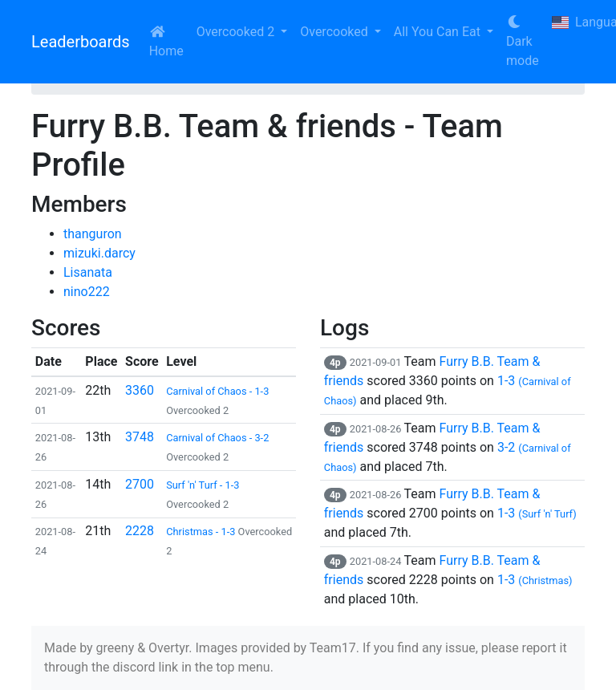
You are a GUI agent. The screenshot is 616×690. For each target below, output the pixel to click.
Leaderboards (81, 42)
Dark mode (523, 42)
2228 (140, 531)
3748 (140, 437)
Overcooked (335, 32)
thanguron (93, 234)
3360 (140, 390)
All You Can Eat (439, 32)
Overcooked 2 (237, 32)
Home (166, 42)
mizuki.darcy (99, 253)
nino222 (87, 292)
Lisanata (88, 272)
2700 (140, 484)
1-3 (537, 513)
